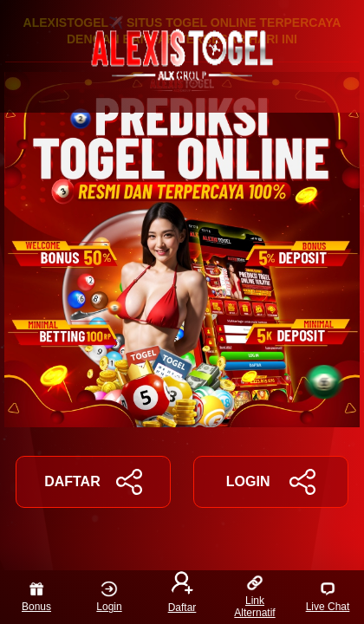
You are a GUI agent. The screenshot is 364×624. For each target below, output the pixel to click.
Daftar (182, 594)
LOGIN (271, 482)
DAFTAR (93, 482)
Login (109, 597)
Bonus (36, 597)
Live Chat (328, 597)
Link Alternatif (254, 597)
